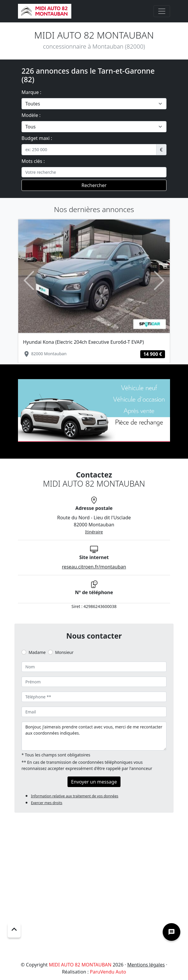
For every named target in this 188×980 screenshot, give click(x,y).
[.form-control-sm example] (89, 150)
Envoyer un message (94, 782)
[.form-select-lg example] (94, 104)
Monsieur (64, 652)
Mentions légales (146, 965)
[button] (29, 281)
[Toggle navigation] (162, 11)
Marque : (31, 92)
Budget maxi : (37, 138)
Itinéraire (94, 532)
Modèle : (31, 115)
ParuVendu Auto (108, 972)
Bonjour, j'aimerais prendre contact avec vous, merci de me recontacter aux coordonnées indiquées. (94, 736)
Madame (37, 652)
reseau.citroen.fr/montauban (94, 567)
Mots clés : (33, 161)
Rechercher (94, 185)
